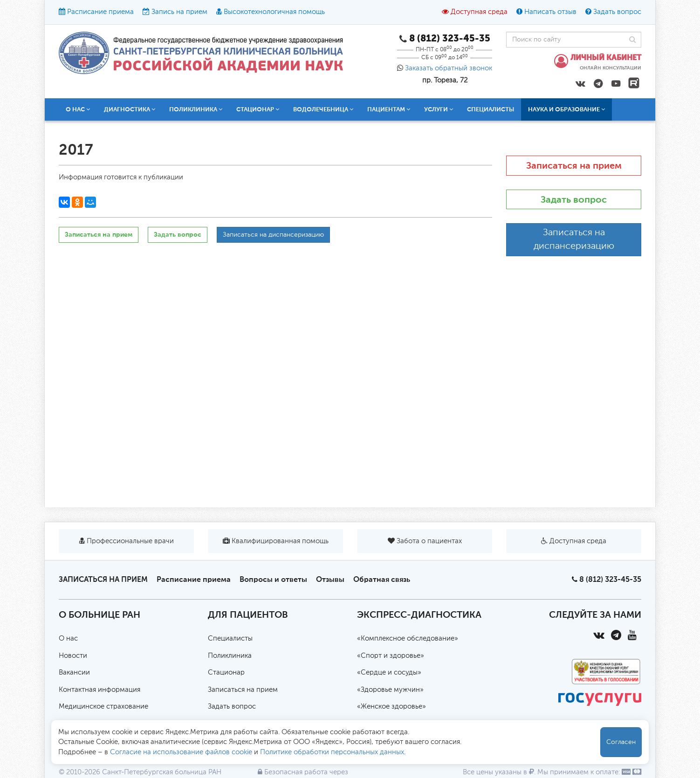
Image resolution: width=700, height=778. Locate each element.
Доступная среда (479, 12)
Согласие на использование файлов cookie (181, 752)
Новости (73, 656)
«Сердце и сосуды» (389, 672)
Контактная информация (100, 690)
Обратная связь (382, 579)
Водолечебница (323, 109)
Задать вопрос (617, 12)
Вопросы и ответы (273, 579)
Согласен (621, 742)
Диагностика (130, 109)
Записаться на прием (99, 235)
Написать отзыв (550, 12)
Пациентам (389, 109)
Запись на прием (179, 12)
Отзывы (330, 579)
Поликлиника (196, 109)
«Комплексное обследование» (408, 638)
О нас (78, 109)
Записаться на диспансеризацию (273, 235)
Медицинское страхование (103, 706)
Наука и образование (566, 109)
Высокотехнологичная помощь (274, 12)
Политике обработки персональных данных (332, 752)
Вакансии (74, 672)
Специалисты (491, 109)
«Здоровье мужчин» (390, 690)
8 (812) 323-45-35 (610, 579)
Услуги (439, 109)
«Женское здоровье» (391, 706)
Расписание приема (100, 12)
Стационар (258, 109)
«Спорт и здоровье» (391, 656)
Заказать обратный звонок (449, 68)
